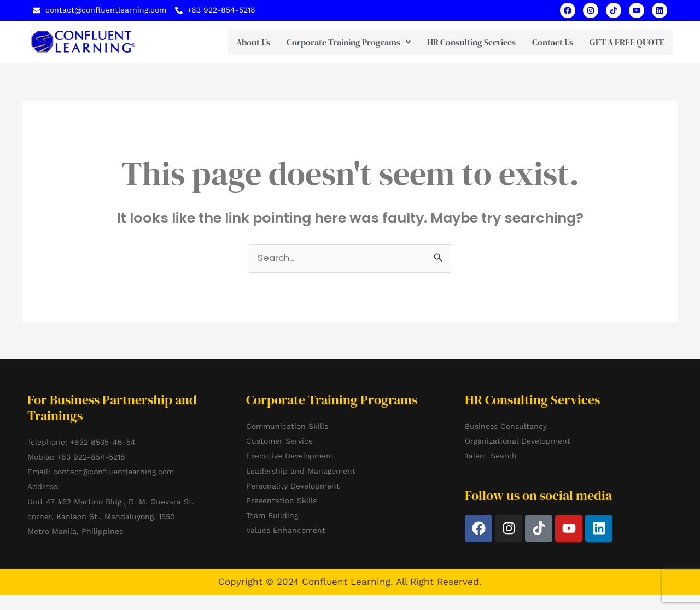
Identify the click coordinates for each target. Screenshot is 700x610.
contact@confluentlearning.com (113, 472)
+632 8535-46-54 (103, 442)
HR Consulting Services (457, 42)
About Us (238, 42)
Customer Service (279, 441)
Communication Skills (287, 427)
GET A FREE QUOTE (620, 42)
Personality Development (293, 486)
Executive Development (290, 456)
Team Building (272, 516)
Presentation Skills (281, 501)
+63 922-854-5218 (91, 457)
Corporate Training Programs (334, 42)
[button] (334, 42)
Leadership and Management (301, 471)
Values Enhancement (286, 531)
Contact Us (538, 42)
